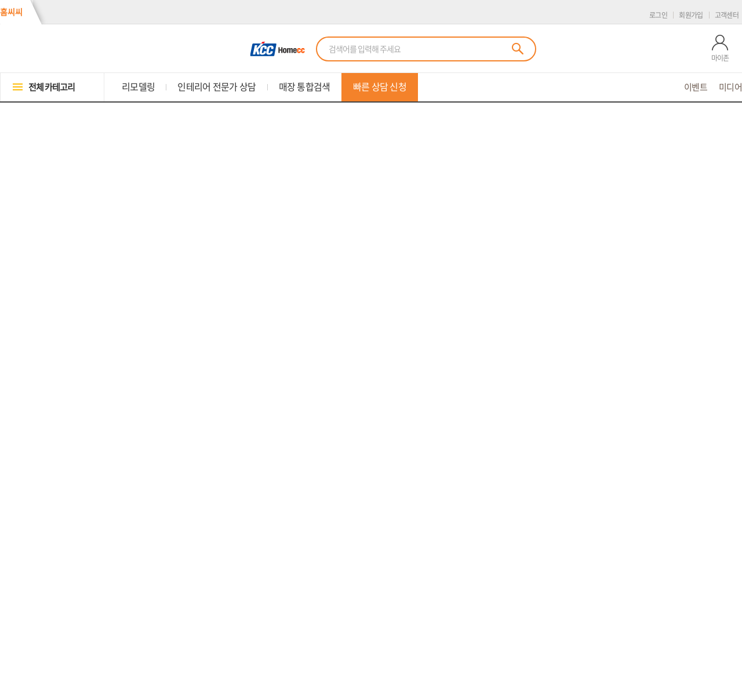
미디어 (730, 87)
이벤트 (696, 87)
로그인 (658, 15)
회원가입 (691, 15)
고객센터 (727, 15)
